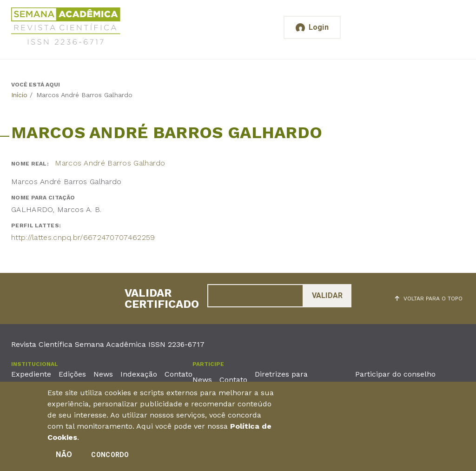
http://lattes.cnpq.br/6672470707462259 (83, 237)
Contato (178, 374)
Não (64, 457)
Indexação (139, 374)
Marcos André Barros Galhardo (110, 163)
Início (19, 95)
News (103, 374)
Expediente (31, 374)
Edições (72, 374)
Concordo (110, 458)
